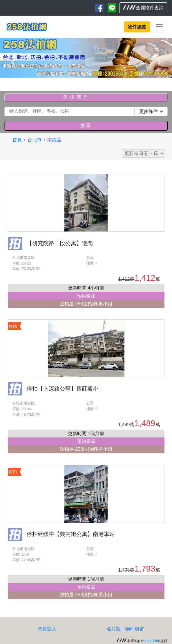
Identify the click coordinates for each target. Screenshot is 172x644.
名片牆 (114, 629)
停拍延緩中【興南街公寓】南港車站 (71, 534)
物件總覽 (137, 27)
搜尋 (86, 126)
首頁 (17, 140)
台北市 (35, 140)
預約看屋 (86, 296)
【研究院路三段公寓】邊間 (60, 243)
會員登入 (47, 629)
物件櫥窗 (135, 629)
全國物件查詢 (143, 8)
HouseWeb (151, 641)
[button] (13, 62)
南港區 (54, 140)
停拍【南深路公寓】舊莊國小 (63, 389)
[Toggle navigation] (159, 27)
